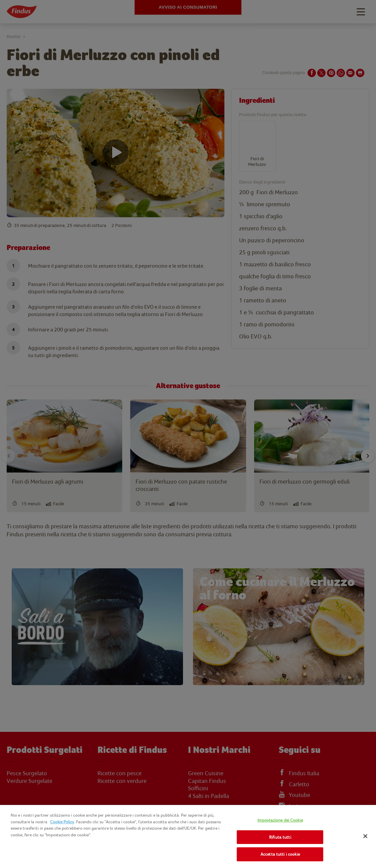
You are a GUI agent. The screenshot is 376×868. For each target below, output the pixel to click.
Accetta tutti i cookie (280, 854)
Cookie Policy (62, 822)
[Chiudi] (365, 836)
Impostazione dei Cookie (280, 820)
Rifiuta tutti (280, 837)
